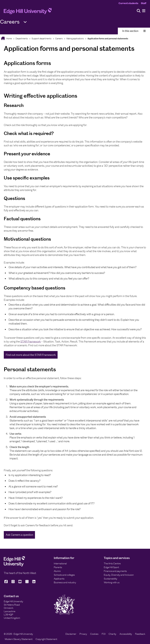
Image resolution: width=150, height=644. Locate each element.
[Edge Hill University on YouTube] (20, 583)
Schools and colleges (64, 575)
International (60, 563)
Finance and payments (115, 571)
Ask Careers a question (19, 535)
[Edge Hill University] (14, 566)
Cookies (94, 634)
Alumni (57, 571)
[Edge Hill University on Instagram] (13, 583)
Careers (59, 39)
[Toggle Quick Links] (25, 22)
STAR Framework (31, 342)
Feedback (140, 634)
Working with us (112, 582)
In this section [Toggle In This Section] (134, 31)
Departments (22, 39)
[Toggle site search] (139, 11)
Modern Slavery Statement (19, 639)
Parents (58, 567)
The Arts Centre (112, 563)
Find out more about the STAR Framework (31, 355)
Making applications (75, 39)
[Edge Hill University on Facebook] (7, 583)
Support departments (42, 39)
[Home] (28, 12)
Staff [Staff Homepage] (144, 3)
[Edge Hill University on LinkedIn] (34, 583)
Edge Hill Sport (111, 567)
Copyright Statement (46, 639)
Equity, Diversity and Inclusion (119, 575)
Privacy (83, 634)
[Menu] (144, 11)
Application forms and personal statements (108, 39)
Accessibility (126, 634)
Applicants (59, 579)
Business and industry (65, 582)
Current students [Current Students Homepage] (128, 3)
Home (9, 39)
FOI (104, 634)
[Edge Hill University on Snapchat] (27, 583)
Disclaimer (71, 634)
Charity (112, 634)
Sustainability (111, 579)
